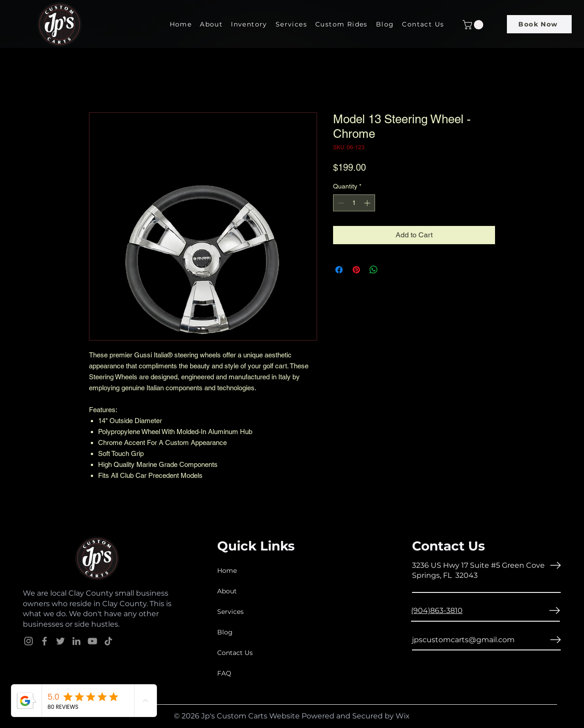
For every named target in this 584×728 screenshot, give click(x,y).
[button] (474, 25)
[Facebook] (44, 641)
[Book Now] (539, 24)
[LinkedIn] (76, 641)
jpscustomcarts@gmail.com (463, 640)
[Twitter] (60, 641)
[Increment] (368, 203)
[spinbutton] (354, 203)
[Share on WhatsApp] (374, 270)
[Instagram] (29, 641)
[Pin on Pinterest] (356, 270)
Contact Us (235, 653)
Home (227, 571)
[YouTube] (92, 641)
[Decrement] (340, 203)
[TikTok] (108, 641)
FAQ (224, 673)
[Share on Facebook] (339, 270)
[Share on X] (391, 270)
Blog (225, 632)
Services (230, 612)
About (227, 591)
